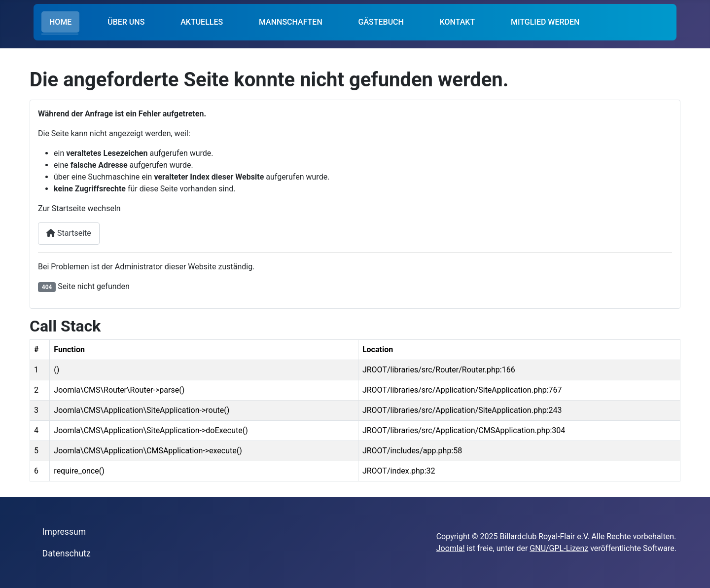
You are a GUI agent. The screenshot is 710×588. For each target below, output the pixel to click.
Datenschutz (67, 553)
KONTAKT (458, 22)
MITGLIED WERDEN (545, 22)
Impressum (64, 532)
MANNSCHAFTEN (291, 22)
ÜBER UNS (126, 22)
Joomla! (451, 548)
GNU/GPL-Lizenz (559, 548)
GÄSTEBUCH (381, 22)
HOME (60, 22)
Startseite (69, 233)
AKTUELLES (202, 22)
